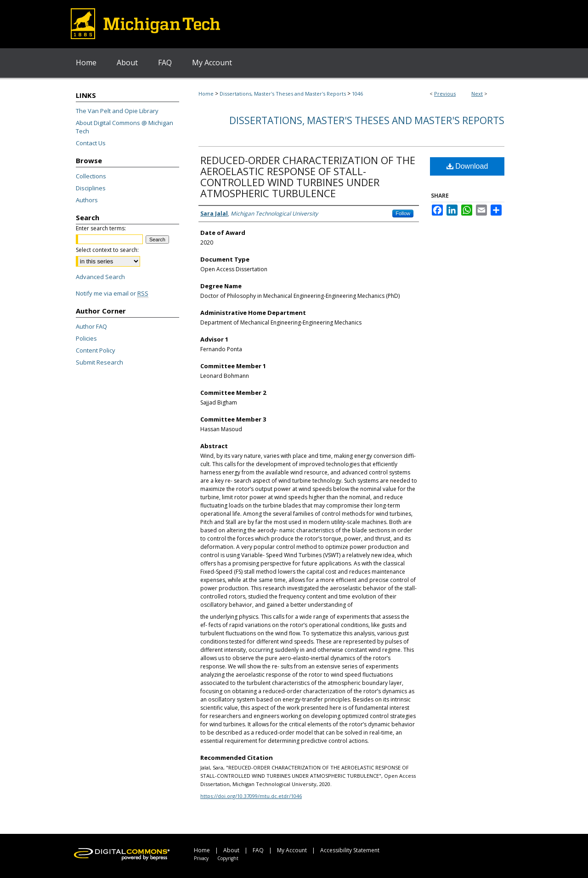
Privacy (201, 858)
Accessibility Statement (350, 850)
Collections (91, 176)
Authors (87, 200)
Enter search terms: (101, 228)
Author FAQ (91, 326)
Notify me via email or (112, 293)
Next (477, 94)
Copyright (228, 858)
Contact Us (91, 143)
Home (206, 94)
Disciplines (91, 188)
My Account (292, 850)
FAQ (258, 850)
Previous (445, 94)
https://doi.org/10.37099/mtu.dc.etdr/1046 (251, 796)
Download (467, 166)
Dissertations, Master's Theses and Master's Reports (283, 94)
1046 (357, 94)
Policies (86, 338)
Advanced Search (100, 277)
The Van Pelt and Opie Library (117, 111)
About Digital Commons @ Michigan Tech (124, 127)
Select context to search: (107, 250)
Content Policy (96, 350)
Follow (403, 213)
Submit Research (99, 362)
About (231, 850)
